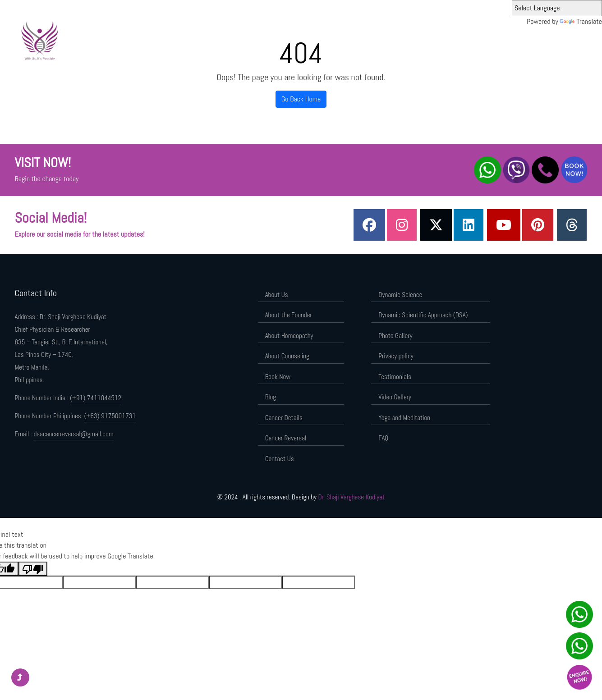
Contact (556, 39)
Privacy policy (396, 356)
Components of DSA (512, 39)
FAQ (383, 438)
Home (236, 39)
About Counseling (287, 356)
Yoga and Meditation (404, 418)
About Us (263, 39)
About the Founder (306, 39)
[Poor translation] (33, 569)
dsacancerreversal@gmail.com (73, 434)
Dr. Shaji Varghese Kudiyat (351, 497)
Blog (271, 397)
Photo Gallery (395, 336)
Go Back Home (301, 99)
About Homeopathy (289, 336)
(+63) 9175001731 (110, 416)
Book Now (278, 377)
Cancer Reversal (286, 438)
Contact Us (280, 459)
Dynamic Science (360, 39)
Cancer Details (284, 418)
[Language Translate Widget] (557, 8)
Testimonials (395, 377)
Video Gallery (395, 397)
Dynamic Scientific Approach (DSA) (434, 39)
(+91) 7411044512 (96, 398)
